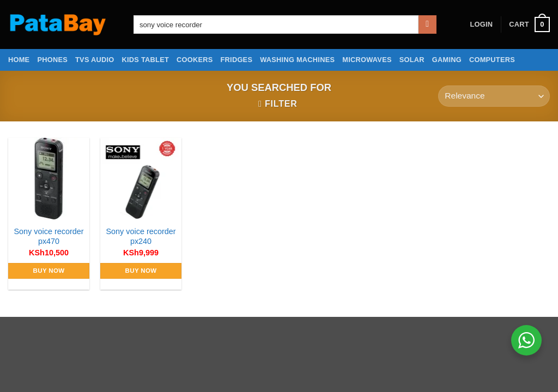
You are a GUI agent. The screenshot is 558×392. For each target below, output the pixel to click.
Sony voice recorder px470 (49, 237)
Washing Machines (297, 60)
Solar (412, 60)
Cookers (195, 60)
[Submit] (427, 24)
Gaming (447, 60)
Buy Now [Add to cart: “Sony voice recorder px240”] (141, 271)
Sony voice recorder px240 (141, 237)
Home (19, 60)
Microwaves (367, 60)
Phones (52, 60)
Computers (492, 60)
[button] (481, 24)
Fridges (237, 60)
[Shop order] (494, 96)
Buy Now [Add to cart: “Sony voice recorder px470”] (49, 271)
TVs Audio (95, 60)
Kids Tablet (145, 60)
